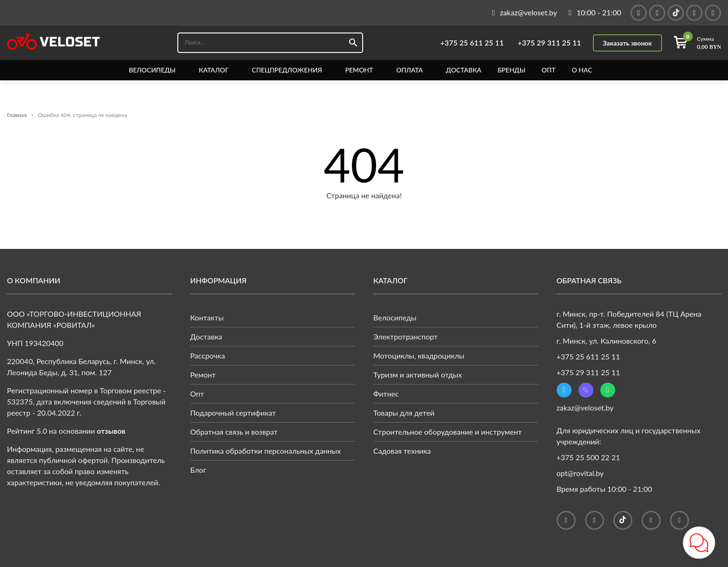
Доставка (464, 70)
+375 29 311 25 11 (549, 43)
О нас (582, 70)
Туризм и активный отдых (418, 375)
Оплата (409, 70)
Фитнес (386, 394)
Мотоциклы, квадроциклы (419, 355)
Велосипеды (152, 70)
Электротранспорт (406, 336)
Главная (17, 115)
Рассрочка (208, 355)
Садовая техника (402, 451)
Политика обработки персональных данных (266, 451)
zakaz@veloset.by (585, 407)
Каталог (214, 70)
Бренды (512, 70)
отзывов (111, 431)
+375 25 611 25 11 (472, 43)
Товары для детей (404, 413)
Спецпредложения (287, 70)
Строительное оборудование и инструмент (448, 432)
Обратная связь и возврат (234, 432)
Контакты (207, 317)
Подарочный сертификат (233, 413)
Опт (549, 70)
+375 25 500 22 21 (588, 457)
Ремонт (359, 70)
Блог (198, 470)
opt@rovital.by (580, 473)
